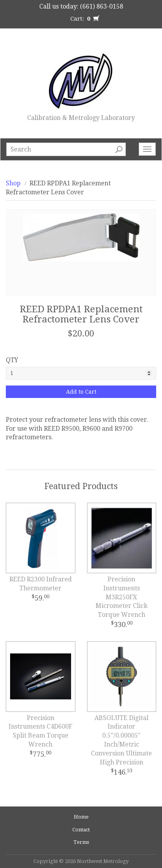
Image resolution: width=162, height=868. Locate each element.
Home (81, 817)
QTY (12, 360)
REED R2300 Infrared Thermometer (41, 584)
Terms (81, 842)
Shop (13, 183)
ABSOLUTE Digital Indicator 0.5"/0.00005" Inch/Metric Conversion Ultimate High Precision (121, 740)
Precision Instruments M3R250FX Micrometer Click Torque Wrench (122, 597)
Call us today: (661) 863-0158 (81, 6)
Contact (81, 830)
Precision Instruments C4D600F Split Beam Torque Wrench (40, 731)
